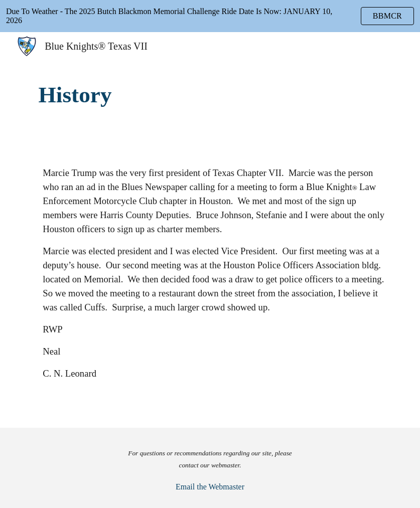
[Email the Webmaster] (210, 487)
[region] (210, 16)
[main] (210, 95)
